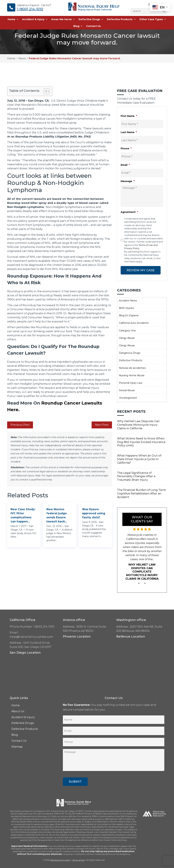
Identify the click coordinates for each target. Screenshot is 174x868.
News (22, 58)
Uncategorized (128, 398)
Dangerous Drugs (130, 353)
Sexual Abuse (127, 390)
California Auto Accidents (134, 323)
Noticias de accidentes (132, 368)
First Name (129, 116)
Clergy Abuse (127, 338)
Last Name (129, 132)
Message (128, 181)
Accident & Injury (35, 19)
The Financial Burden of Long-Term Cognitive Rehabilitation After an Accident (141, 493)
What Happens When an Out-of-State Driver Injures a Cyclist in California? (140, 459)
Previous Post (20, 425)
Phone (126, 149)
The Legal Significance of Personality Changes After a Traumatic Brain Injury (136, 476)
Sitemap (17, 747)
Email (125, 165)
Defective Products (121, 19)
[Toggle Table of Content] (45, 91)
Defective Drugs (91, 19)
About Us (18, 711)
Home (13, 19)
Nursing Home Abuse (132, 375)
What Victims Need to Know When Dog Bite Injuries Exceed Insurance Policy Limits (141, 442)
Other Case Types (153, 19)
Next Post (102, 425)
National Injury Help (60, 860)
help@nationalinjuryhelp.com (31, 637)
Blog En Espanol (129, 315)
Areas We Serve (63, 19)
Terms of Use (78, 860)
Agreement (129, 212)
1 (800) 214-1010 (30, 9)
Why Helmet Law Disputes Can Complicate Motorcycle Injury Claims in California (138, 425)
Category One (127, 330)
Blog (78, 26)
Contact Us (93, 26)
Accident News (128, 300)
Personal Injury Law (131, 383)
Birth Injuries (126, 308)
